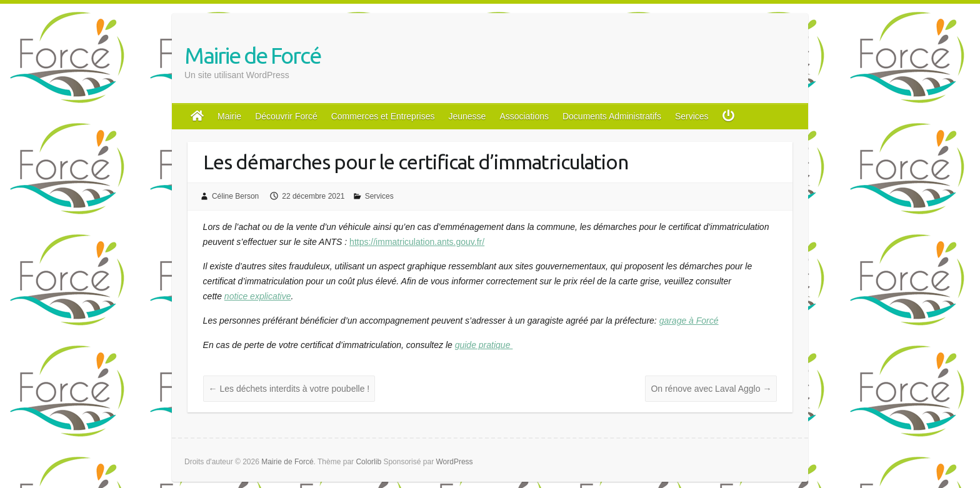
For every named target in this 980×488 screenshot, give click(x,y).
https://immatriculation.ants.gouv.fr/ (417, 242)
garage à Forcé (689, 321)
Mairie (229, 116)
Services (692, 116)
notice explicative (258, 296)
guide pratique (484, 345)
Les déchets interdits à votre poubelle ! (289, 389)
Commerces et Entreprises (383, 116)
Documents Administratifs (612, 116)
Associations (524, 116)
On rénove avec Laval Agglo (711, 389)
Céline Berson (235, 196)
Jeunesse (467, 116)
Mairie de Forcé (252, 55)
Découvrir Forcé (286, 116)
